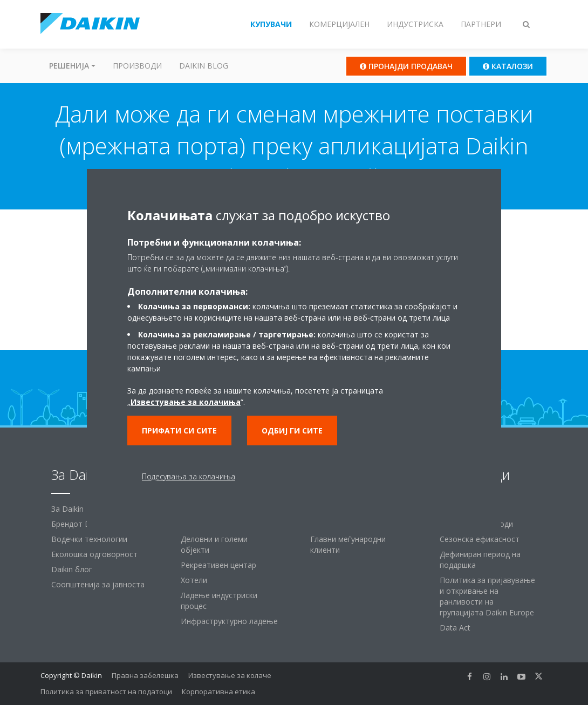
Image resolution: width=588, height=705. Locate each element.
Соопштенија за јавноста (98, 584)
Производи (137, 66)
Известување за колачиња (186, 402)
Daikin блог (72, 569)
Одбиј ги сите (292, 431)
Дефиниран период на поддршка (480, 560)
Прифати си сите (179, 431)
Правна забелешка (145, 675)
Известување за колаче (230, 675)
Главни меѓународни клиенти (348, 544)
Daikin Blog (204, 66)
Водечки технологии (89, 539)
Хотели (194, 580)
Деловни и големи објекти (214, 544)
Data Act (455, 628)
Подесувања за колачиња (189, 476)
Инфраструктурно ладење (229, 621)
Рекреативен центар (218, 565)
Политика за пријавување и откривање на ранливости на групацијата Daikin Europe (487, 596)
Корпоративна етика (218, 692)
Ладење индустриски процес (219, 601)
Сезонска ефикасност (480, 539)
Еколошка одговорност (94, 554)
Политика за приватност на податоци (106, 692)
